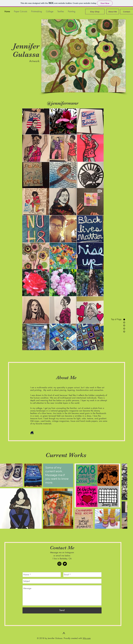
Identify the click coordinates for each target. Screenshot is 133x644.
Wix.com (87, 638)
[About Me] (113, 12)
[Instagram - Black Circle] (59, 564)
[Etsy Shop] (95, 12)
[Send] (62, 610)
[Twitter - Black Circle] (65, 564)
